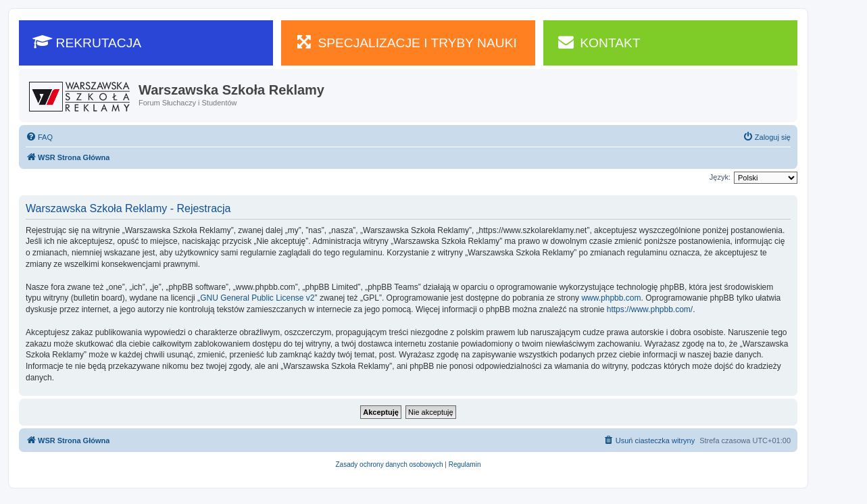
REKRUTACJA (87, 42)
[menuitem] (39, 137)
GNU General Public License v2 (257, 298)
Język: (720, 177)
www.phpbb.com (611, 298)
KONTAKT (599, 42)
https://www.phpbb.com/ (650, 309)
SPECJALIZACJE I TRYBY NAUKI (406, 42)
